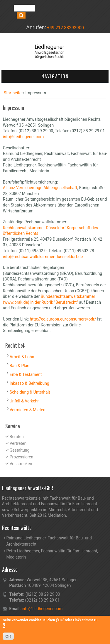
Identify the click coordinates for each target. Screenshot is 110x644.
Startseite (13, 93)
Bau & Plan (20, 366)
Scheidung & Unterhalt (30, 392)
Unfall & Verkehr (24, 401)
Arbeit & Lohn (22, 357)
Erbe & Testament (26, 374)
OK (8, 638)
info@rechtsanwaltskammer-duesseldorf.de (43, 257)
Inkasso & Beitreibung (29, 383)
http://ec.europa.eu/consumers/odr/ (63, 319)
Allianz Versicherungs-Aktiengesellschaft (40, 188)
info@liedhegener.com (23, 137)
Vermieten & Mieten (28, 410)
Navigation (55, 76)
